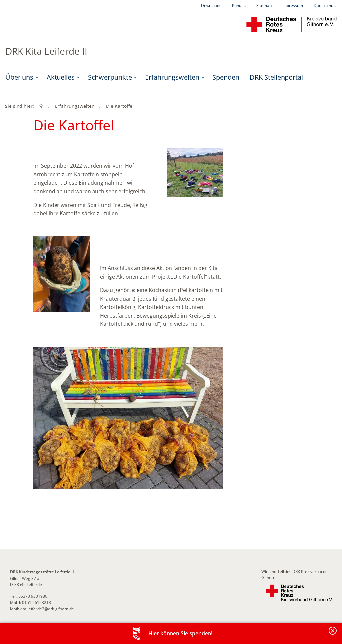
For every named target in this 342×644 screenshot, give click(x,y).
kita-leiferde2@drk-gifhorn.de (47, 609)
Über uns (19, 77)
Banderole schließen (333, 635)
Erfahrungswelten (172, 77)
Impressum (293, 5)
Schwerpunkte (110, 77)
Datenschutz (325, 5)
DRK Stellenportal (276, 77)
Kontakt (239, 5)
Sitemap (264, 5)
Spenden (226, 77)
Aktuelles (61, 77)
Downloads (211, 5)
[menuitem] (21, 77)
